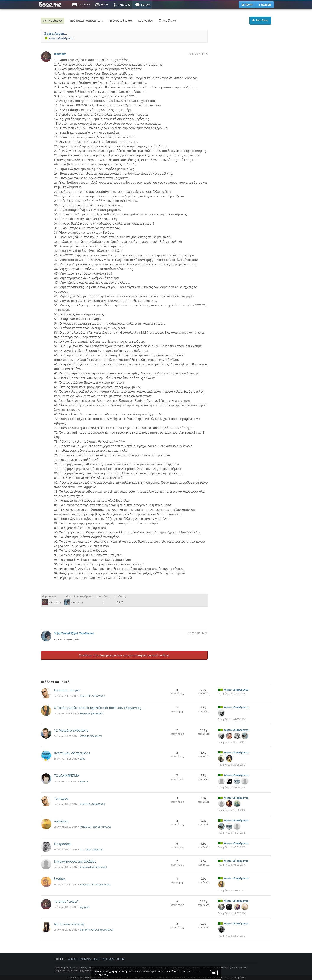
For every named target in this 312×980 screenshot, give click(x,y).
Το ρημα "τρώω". (67, 901)
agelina (84, 781)
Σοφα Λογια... (56, 34)
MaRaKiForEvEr (96, 930)
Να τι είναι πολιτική (69, 924)
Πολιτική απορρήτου (233, 977)
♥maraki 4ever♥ (93, 867)
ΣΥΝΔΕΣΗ (265, 5)
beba (82, 759)
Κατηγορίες (145, 21)
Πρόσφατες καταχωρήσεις (86, 21)
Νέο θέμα (260, 20)
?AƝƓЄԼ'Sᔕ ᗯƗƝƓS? (95, 827)
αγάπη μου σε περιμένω (72, 753)
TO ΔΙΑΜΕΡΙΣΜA (67, 776)
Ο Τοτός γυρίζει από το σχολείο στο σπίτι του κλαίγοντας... (99, 708)
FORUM (120, 959)
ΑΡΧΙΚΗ (72, 959)
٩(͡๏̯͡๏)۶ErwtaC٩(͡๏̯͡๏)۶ (74, 633)
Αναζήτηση (167, 21)
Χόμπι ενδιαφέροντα (59, 38)
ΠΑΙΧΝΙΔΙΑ (85, 959)
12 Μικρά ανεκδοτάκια (71, 730)
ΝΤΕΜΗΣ (91, 736)
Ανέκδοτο (61, 821)
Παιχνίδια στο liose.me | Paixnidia (51, 5)
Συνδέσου (86, 655)
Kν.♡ (91, 849)
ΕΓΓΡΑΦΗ (247, 5)
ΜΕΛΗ (96, 959)
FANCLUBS (108, 959)
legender (60, 54)
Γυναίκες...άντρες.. (68, 690)
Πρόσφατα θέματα (120, 21)
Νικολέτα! (91, 713)
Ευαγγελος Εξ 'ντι (95, 884)
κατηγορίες (53, 21)
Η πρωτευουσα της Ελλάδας (75, 861)
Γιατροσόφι (63, 844)
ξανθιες (60, 879)
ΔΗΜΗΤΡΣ (92, 696)
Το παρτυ (61, 798)
